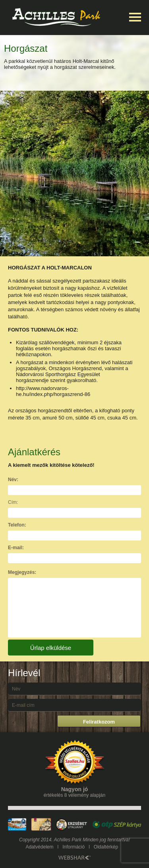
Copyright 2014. (36, 840)
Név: (13, 480)
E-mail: (16, 548)
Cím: (13, 502)
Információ (74, 847)
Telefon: (17, 525)
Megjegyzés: (22, 572)
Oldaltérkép (106, 847)
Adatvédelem (39, 847)
